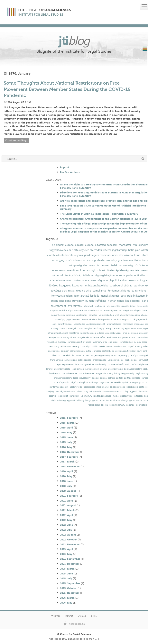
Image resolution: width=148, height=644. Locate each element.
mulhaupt (94, 382)
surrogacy (78, 301)
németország (70, 360)
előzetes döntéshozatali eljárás (65, 255)
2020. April (67, 471)
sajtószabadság (141, 396)
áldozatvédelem (89, 320)
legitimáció (100, 306)
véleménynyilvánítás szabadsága (96, 396)
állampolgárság (114, 324)
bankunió (78, 280)
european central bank (103, 351)
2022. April (67, 515)
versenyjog (58, 260)
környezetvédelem (62, 296)
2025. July (66, 578)
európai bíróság (74, 245)
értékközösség (85, 360)
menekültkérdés (110, 296)
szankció (139, 285)
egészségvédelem (65, 364)
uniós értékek (74, 260)
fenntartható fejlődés (87, 296)
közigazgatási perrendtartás (98, 400)
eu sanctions (139, 291)
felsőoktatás (94, 405)
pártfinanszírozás (132, 378)
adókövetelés (76, 387)
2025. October (68, 588)
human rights (116, 301)
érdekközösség (100, 360)
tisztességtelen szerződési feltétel (92, 250)
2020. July (66, 486)
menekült (66, 356)
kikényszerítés (113, 306)
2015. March (67, 423)
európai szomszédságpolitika (63, 338)
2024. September (70, 559)
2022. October (68, 539)
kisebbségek (132, 387)
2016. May (66, 447)
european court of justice (79, 342)
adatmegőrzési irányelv (130, 311)
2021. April (67, 501)
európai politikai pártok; (111, 378)
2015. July (66, 442)
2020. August (68, 491)
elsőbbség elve (111, 311)
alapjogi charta (58, 329)
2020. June (66, 481)
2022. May (66, 520)
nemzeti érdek (109, 265)
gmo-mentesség (130, 333)
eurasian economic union (73, 351)
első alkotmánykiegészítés (127, 315)
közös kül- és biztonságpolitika (90, 285)
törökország (101, 364)
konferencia (55, 373)
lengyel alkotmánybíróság (58, 369)
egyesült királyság (75, 400)
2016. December (70, 452)
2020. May (66, 476)
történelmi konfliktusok (119, 364)
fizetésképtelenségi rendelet (124, 270)
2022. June (66, 525)
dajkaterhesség (59, 400)
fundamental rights (119, 291)
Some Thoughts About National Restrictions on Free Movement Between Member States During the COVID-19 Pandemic (67, 89)
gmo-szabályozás (113, 333)
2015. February (69, 418)
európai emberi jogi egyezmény (121, 329)
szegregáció (141, 405)
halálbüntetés (98, 347)
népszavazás (95, 391)
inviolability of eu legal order (133, 342)
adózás (101, 333)
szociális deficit (128, 306)
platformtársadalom (59, 387)
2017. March (67, 462)
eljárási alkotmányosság (111, 369)
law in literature (69, 373)
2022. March (67, 510)
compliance (99, 291)
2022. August (68, 535)
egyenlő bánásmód (139, 391)
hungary (62, 342)
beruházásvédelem (133, 369)
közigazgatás (133, 301)
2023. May (66, 554)
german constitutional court (128, 351)
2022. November (70, 544)
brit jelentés (83, 338)
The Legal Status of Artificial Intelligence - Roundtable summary (99, 214)
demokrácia (126, 255)
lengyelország (128, 373)
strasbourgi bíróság (121, 285)
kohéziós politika (62, 382)
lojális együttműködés (62, 324)
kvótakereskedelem (63, 378)
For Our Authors (70, 172)
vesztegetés (82, 315)
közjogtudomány (117, 405)
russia (71, 291)
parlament (74, 396)
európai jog (99, 329)
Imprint (65, 167)
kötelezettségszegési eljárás (99, 275)
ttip (135, 245)
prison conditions (61, 301)
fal (73, 356)
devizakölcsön (130, 280)
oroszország (126, 265)
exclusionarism (114, 338)
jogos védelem (73, 320)
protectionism (129, 338)
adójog (95, 378)
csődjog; (50, 391)
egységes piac (59, 291)
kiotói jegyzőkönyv (82, 378)
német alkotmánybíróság (67, 275)
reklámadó (65, 347)
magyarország (93, 280)
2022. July (66, 530)
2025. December (70, 593)
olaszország (83, 391)
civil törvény (75, 306)
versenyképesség (88, 333)
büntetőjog (60, 320)
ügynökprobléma (116, 360)
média (116, 396)
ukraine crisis (84, 291)
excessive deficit (98, 338)
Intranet (69, 616)
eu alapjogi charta (94, 260)
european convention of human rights (75, 270)
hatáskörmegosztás (122, 320)
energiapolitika (112, 280)
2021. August (68, 505)
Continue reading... (16, 140)
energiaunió (54, 351)
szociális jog (113, 260)
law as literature (86, 373)
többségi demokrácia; (66, 391)
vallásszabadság (106, 315)
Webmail (56, 616)
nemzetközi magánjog (133, 324)
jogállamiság (119, 250)
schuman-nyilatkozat (116, 347)
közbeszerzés (131, 360)
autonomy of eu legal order (105, 342)
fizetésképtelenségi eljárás (96, 387)
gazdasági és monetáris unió (101, 255)
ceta (123, 296)
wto (69, 280)
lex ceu (105, 405)
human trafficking (96, 301)
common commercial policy (115, 391)
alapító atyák (134, 347)
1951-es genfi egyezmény (98, 356)
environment (58, 306)
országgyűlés (126, 396)
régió (74, 382)
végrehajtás (79, 324)
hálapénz (93, 315)
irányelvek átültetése (133, 260)
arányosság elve (78, 265)
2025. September (70, 583)
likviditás (56, 356)
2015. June (66, 437)
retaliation (52, 342)
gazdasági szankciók (96, 324)
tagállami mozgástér (119, 245)
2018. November (70, 466)
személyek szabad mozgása (79, 329)
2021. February (69, 496)
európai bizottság (95, 245)
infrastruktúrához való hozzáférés (63, 333)
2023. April (67, 549)
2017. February (69, 457)
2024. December (70, 564)
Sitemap (82, 616)
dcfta (88, 351)
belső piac (134, 250)
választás (94, 265)
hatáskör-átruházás (93, 311)
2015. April (67, 428)
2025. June (66, 573)
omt (145, 351)
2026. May (66, 603)
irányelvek (88, 306)
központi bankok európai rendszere (66, 311)
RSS (94, 616)
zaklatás (130, 405)
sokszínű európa (117, 387)
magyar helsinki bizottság (63, 315)
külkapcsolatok (105, 320)
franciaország (57, 360)
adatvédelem (57, 280)
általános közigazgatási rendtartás (129, 400)
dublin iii (80, 356)
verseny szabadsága (81, 347)
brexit (102, 270)
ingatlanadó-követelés (110, 382)
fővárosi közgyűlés (60, 285)
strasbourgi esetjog (120, 356)
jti (74, 40)
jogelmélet (63, 396)
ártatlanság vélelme (84, 364)
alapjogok (58, 245)
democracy (54, 347)
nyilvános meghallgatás (133, 382)
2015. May (66, 432)
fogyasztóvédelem (60, 250)
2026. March (67, 598)
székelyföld (83, 382)
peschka (52, 396)
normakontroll (92, 369)
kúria (137, 255)
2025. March (67, 569)
